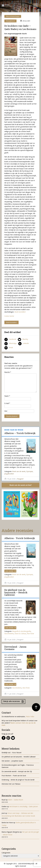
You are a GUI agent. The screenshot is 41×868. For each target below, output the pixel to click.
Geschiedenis (9, 634)
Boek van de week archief (21, 485)
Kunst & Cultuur (20, 634)
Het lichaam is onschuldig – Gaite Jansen (24, 806)
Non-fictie (30, 634)
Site (6, 411)
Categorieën (6, 853)
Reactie (8, 372)
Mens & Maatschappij (13, 16)
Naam (7, 396)
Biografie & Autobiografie (22, 631)
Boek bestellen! (20, 312)
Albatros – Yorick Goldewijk (20, 433)
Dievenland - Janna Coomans (15, 648)
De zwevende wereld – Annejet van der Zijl (17, 771)
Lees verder (10, 571)
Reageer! (20, 479)
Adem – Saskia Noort (16, 800)
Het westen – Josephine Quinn (12, 761)
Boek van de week (19, 471)
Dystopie (30, 471)
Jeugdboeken (9, 474)
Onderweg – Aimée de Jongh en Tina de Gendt (18, 780)
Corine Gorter (9, 316)
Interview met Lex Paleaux (11, 784)
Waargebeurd (10, 21)
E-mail (7, 403)
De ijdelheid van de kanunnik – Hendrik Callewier (16, 592)
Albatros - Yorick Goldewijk (20, 538)
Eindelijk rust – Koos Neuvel (11, 753)
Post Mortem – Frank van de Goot (14, 776)
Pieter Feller (30, 717)
